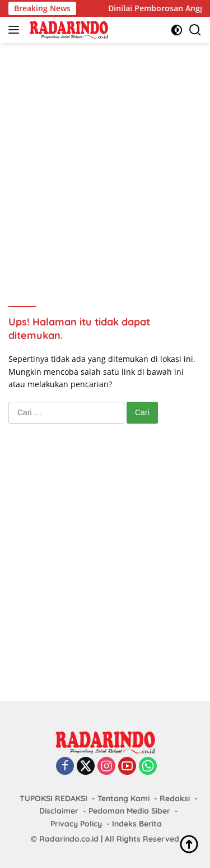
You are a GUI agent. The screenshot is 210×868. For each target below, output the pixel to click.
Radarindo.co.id (69, 839)
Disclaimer (59, 811)
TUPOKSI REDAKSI (53, 798)
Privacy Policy (76, 824)
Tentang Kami (123, 798)
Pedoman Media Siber (129, 811)
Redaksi (175, 798)
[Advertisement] (105, 159)
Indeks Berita (137, 824)
